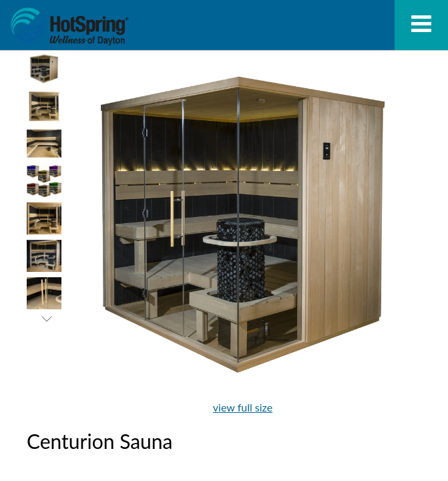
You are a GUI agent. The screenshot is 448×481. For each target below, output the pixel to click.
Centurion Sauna (69, 27)
